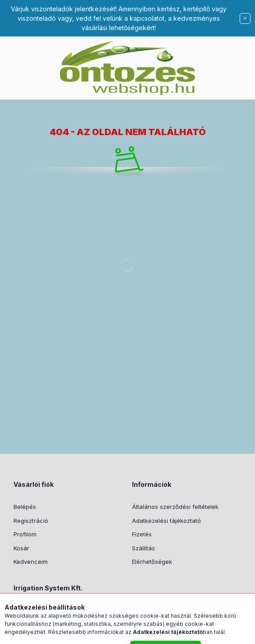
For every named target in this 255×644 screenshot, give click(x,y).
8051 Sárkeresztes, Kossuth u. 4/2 (72, 611)
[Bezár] (245, 18)
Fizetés (142, 534)
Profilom (25, 534)
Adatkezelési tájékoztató (166, 521)
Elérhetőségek (152, 562)
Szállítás (143, 548)
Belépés (25, 507)
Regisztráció (31, 521)
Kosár (21, 548)
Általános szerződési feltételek (175, 507)
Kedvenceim (31, 562)
